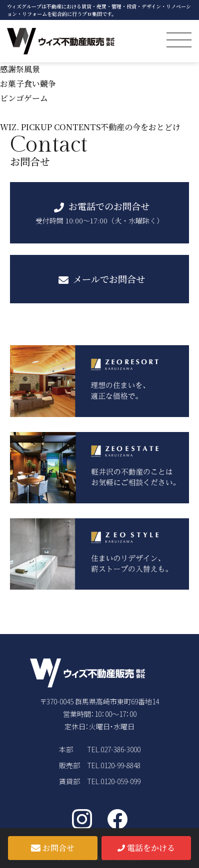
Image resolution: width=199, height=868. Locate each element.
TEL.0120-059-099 (114, 781)
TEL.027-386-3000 (114, 749)
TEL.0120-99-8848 (114, 765)
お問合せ (53, 848)
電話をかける (146, 848)
